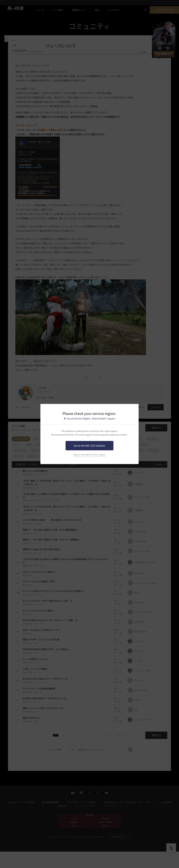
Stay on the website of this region (89, 455)
